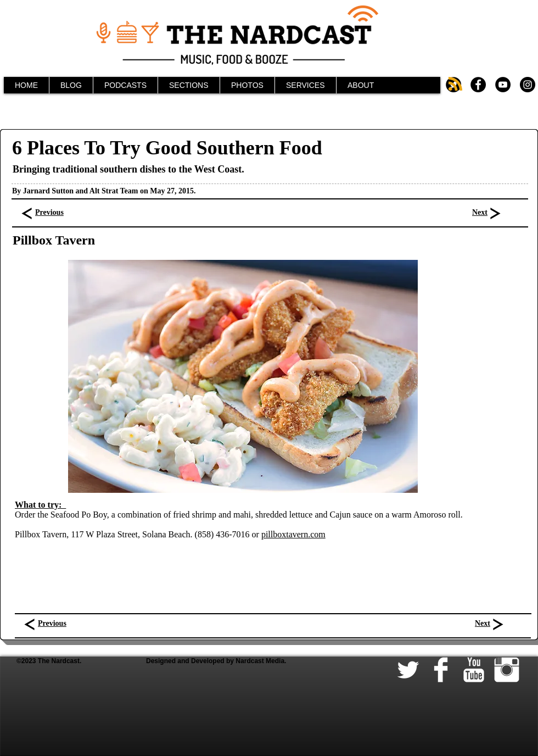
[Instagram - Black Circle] (528, 85)
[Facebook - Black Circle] (478, 85)
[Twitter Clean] (408, 670)
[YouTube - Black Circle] (503, 85)
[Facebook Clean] (441, 670)
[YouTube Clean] (474, 670)
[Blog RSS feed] (455, 84)
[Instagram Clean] (507, 670)
